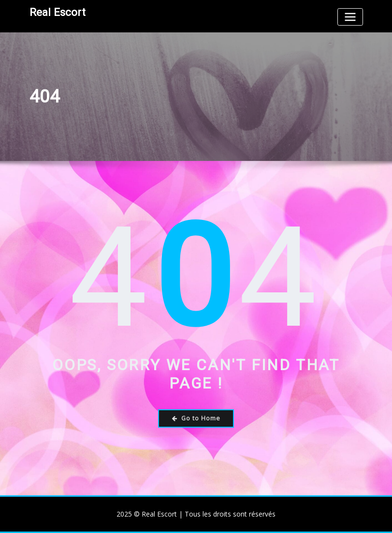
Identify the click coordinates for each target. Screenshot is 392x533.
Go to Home (196, 418)
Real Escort (58, 12)
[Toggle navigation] (350, 17)
